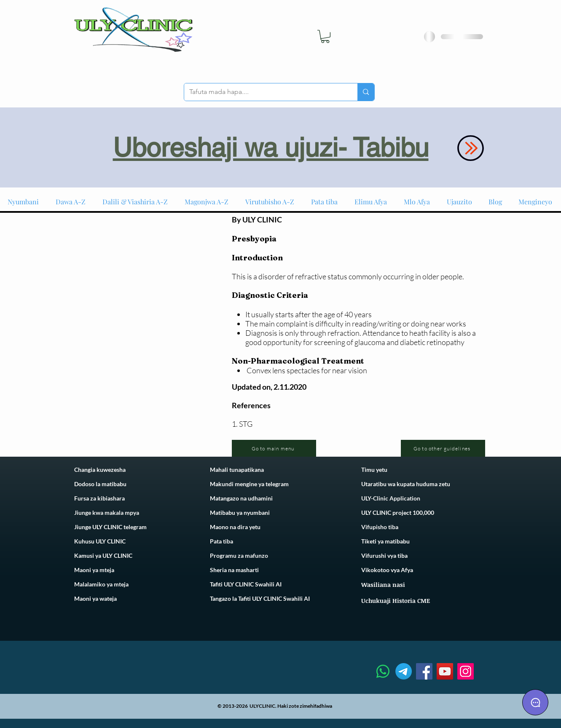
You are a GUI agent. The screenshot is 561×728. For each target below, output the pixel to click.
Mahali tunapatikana (237, 470)
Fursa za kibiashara (99, 498)
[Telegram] (404, 671)
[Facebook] (424, 671)
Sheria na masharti (234, 570)
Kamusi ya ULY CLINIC (103, 555)
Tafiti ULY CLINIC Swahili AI (246, 584)
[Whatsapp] (383, 671)
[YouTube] (445, 671)
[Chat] (535, 702)
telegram (276, 484)
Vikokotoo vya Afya (387, 570)
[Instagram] (466, 671)
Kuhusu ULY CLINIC (100, 541)
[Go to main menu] (274, 448)
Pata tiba (221, 541)
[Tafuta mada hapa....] (265, 92)
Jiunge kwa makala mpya (107, 513)
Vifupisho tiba (380, 527)
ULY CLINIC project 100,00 (396, 513)
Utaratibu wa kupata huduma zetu (406, 484)
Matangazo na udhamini (241, 498)
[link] (325, 36)
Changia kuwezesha (100, 470)
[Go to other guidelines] (443, 448)
